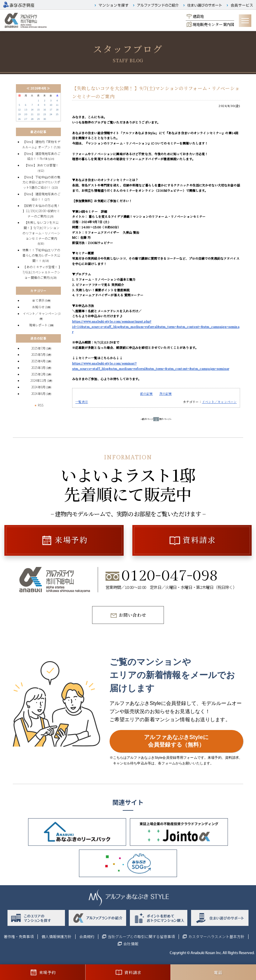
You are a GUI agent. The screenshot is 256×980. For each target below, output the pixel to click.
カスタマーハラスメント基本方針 (216, 937)
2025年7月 (38, 348)
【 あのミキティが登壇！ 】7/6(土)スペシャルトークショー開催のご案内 (41, 272)
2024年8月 (38, 387)
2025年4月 (38, 361)
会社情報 (131, 944)
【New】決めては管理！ (42, 165)
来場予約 (71, 540)
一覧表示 (82, 402)
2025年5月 (38, 355)
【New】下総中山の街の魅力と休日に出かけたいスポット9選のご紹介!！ (42, 182)
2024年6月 (38, 394)
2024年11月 (38, 380)
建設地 (198, 16)
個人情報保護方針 (57, 937)
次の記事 (166, 394)
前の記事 (147, 394)
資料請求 (199, 540)
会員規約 (87, 937)
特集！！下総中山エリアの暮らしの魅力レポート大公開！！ (42, 255)
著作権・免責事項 (19, 937)
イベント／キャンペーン (219, 402)
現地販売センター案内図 (214, 24)
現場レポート (39, 325)
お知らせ (39, 307)
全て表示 (39, 300)
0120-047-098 (170, 576)
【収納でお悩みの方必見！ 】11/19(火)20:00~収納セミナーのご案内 (42, 211)
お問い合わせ (132, 615)
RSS (38, 405)
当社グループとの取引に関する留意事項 (141, 937)
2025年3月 (38, 368)
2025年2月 (38, 374)
